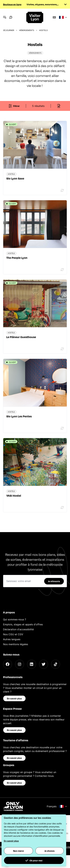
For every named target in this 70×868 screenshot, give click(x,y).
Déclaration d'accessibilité (18, 629)
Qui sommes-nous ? (15, 619)
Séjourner (9, 30)
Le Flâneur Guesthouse (21, 337)
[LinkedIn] (32, 664)
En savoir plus (14, 698)
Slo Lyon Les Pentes (19, 416)
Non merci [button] (18, 851)
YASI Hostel (14, 495)
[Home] (35, 17)
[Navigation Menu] (5, 17)
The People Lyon (17, 258)
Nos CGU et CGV (13, 634)
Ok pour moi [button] (34, 860)
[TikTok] (56, 664)
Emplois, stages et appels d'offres (23, 624)
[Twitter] (44, 664)
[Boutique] (54, 17)
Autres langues (12, 639)
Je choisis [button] (50, 851)
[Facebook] (8, 664)
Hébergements (27, 30)
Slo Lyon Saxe (15, 178)
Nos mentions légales (16, 644)
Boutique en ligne (12, 4)
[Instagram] (20, 664)
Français (57, 806)
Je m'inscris (54, 581)
